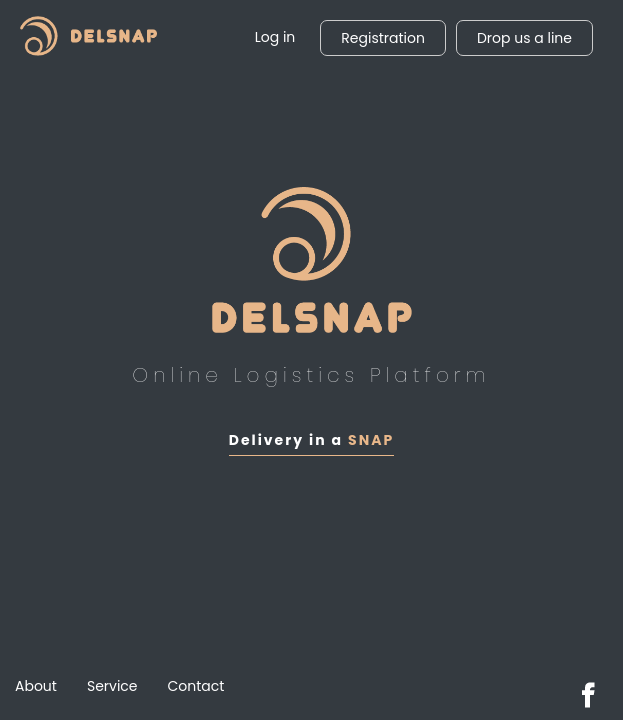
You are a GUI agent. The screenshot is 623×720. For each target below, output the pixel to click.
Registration (383, 38)
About (36, 686)
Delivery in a (311, 440)
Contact (196, 686)
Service (112, 686)
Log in (275, 37)
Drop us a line (524, 38)
